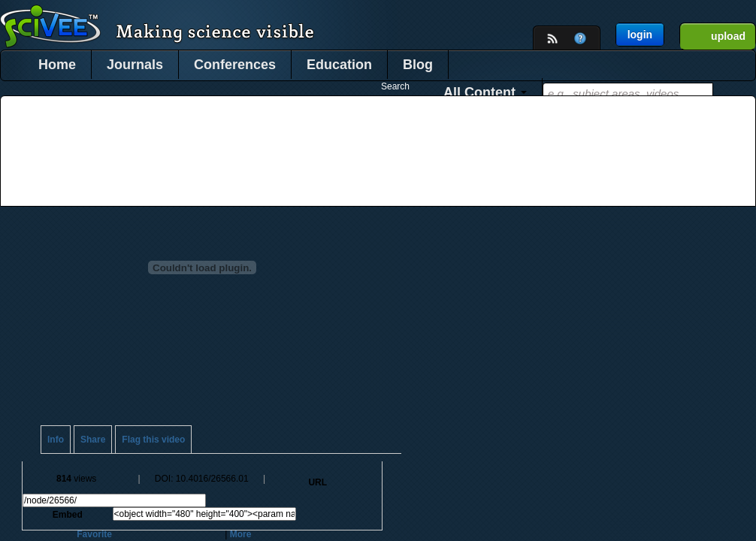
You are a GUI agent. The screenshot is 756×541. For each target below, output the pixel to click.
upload (728, 36)
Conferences (235, 65)
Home (57, 65)
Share (93, 440)
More (241, 534)
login (640, 35)
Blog (418, 65)
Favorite (94, 534)
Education (339, 65)
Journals (135, 65)
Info (56, 440)
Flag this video (153, 440)
